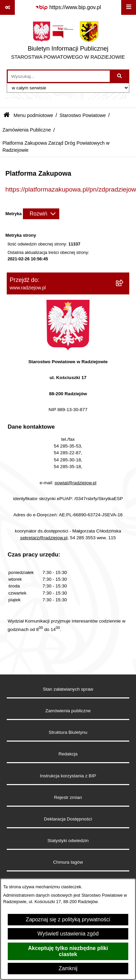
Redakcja (68, 754)
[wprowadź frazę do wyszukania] (59, 76)
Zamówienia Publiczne (27, 130)
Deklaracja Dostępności (68, 819)
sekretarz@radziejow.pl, (45, 538)
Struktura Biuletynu (68, 732)
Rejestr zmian (68, 797)
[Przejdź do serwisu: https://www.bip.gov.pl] (68, 7)
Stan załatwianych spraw (68, 689)
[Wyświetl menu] (129, 7)
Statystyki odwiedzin (68, 841)
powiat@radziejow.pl (75, 483)
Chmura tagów (68, 862)
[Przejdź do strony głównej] (68, 42)
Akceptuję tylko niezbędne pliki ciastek (68, 951)
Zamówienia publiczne (68, 711)
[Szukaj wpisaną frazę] (120, 76)
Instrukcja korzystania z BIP (68, 776)
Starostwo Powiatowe (83, 115)
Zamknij (68, 968)
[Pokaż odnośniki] (7, 7)
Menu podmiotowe (33, 115)
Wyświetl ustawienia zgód (68, 934)
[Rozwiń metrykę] (41, 214)
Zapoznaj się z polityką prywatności (68, 919)
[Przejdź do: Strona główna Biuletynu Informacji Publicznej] (7, 116)
